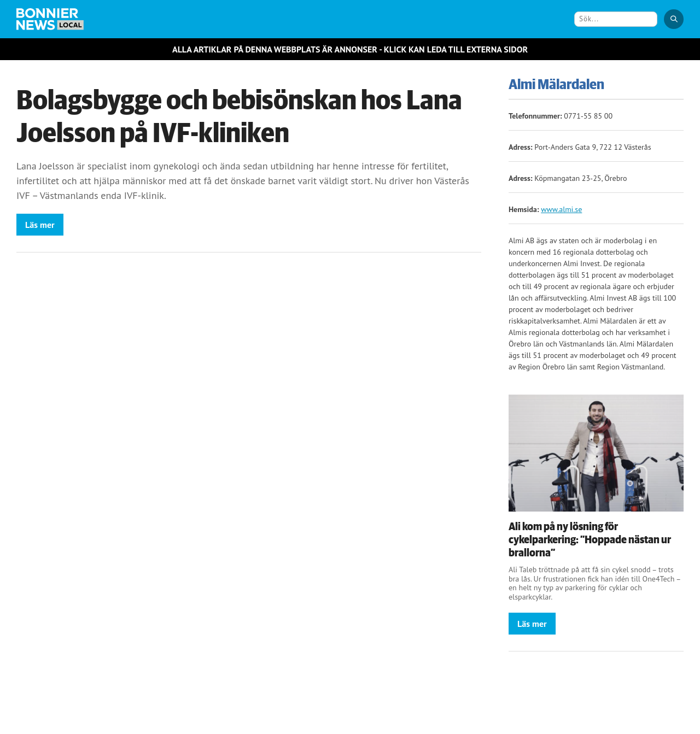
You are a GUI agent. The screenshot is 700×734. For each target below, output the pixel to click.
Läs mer (40, 225)
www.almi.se (561, 209)
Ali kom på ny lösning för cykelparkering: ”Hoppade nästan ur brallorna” (590, 540)
